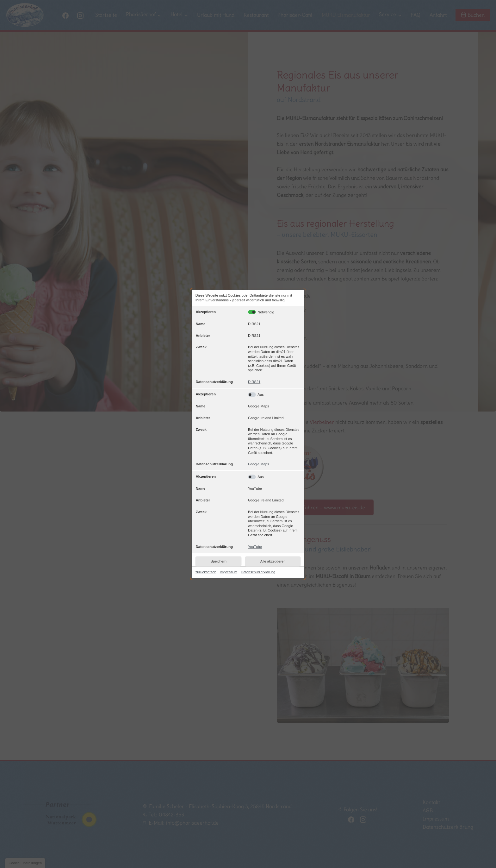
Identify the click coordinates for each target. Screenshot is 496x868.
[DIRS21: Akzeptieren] (252, 312)
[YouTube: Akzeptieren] (274, 477)
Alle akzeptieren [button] (273, 561)
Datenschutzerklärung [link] (258, 572)
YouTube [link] (255, 547)
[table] (248, 429)
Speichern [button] (219, 561)
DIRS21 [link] (254, 382)
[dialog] (248, 434)
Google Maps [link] (259, 464)
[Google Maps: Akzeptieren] (274, 394)
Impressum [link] (229, 572)
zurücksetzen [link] (206, 572)
